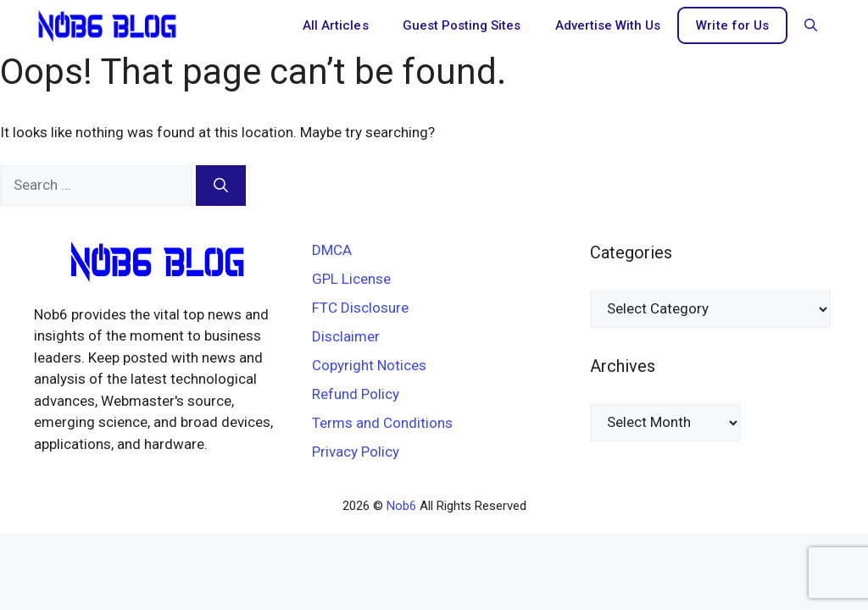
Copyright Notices (369, 365)
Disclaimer (346, 336)
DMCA (332, 250)
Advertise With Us (608, 25)
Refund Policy (356, 394)
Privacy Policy (356, 452)
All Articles (336, 25)
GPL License (351, 279)
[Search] (221, 186)
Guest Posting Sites (462, 25)
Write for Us (732, 25)
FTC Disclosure (360, 308)
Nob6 (401, 506)
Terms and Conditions (382, 423)
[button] (811, 25)
